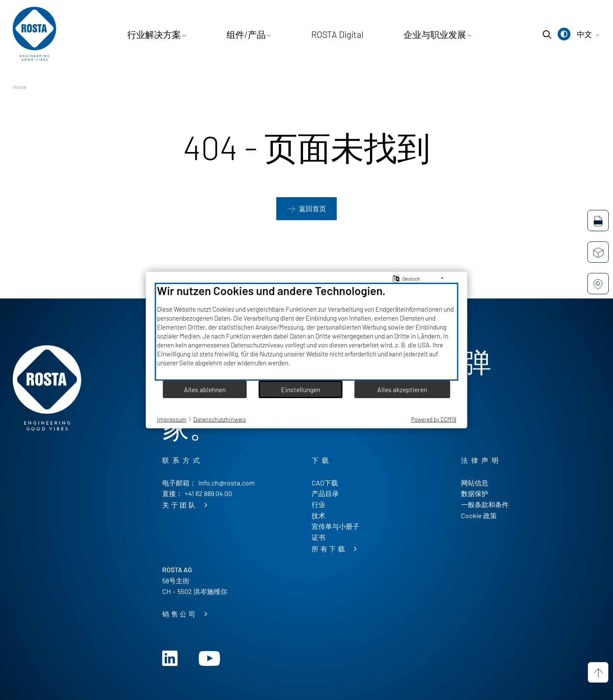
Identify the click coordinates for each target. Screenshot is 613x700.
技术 (318, 515)
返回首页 (312, 209)
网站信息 (475, 483)
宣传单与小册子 (335, 526)
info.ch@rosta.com (226, 483)
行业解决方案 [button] (180, 34)
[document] (307, 332)
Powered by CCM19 (434, 419)
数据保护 (475, 493)
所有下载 (331, 549)
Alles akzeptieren (402, 389)
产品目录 (325, 493)
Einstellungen (301, 389)
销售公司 (182, 614)
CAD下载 (325, 483)
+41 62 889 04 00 (208, 493)
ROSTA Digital (331, 34)
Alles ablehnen (205, 389)
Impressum (172, 419)
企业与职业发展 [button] (409, 34)
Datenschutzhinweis (220, 419)
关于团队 (182, 505)
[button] (564, 34)
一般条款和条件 (485, 504)
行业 (318, 504)
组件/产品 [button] (256, 34)
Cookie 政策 (479, 515)
